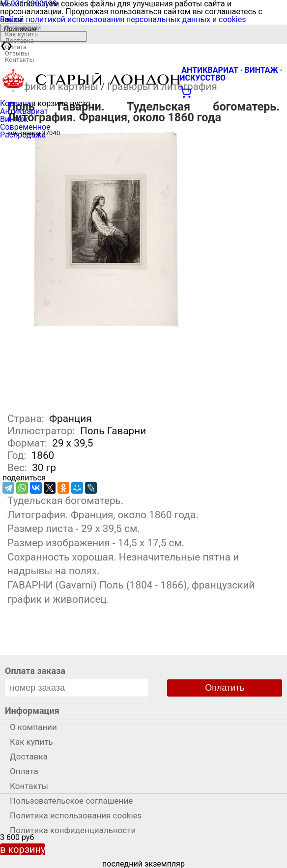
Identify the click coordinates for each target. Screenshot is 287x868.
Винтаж (14, 119)
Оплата (16, 47)
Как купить (21, 34)
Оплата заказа (35, 671)
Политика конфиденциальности (73, 830)
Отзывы (17, 53)
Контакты (20, 60)
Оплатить (225, 688)
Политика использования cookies (76, 815)
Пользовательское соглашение (71, 801)
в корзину (23, 849)
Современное (25, 127)
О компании (23, 28)
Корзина (15, 103)
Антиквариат (24, 111)
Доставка (19, 41)
